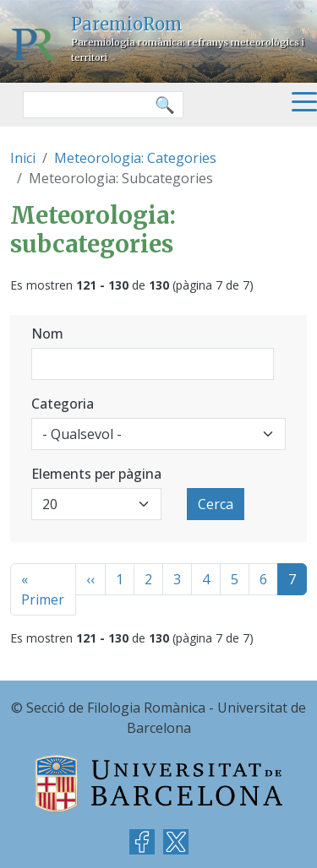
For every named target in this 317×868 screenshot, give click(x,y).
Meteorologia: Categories (135, 158)
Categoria (63, 404)
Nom (47, 334)
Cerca (216, 504)
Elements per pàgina (96, 474)
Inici (23, 158)
